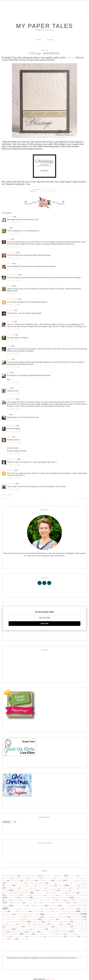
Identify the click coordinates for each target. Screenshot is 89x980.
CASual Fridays (71, 881)
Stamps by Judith (41, 924)
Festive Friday (64, 890)
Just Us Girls (64, 898)
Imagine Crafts (62, 895)
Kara (9, 388)
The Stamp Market (12, 934)
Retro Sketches (77, 917)
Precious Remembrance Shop (28, 914)
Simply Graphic (36, 922)
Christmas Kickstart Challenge (15, 883)
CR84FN (83, 885)
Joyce (9, 346)
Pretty (47, 914)
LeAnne (10, 286)
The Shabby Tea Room (80, 932)
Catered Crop (82, 881)
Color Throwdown (21, 886)
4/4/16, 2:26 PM (13, 329)
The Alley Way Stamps (23, 929)
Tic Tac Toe (28, 934)
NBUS (31, 906)
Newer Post (83, 498)
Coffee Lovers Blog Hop (63, 883)
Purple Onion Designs (60, 917)
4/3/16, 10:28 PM (14, 247)
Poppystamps (70, 911)
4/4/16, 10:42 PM (14, 409)
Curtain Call (65, 888)
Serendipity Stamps (78, 919)
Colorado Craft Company (45, 885)
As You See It (83, 876)
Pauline (9, 437)
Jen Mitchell (11, 484)
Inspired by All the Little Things (43, 898)
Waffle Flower (58, 936)
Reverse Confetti (30, 919)
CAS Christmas (15, 881)
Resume (50, 40)
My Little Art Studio (20, 906)
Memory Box (17, 903)
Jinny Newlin (11, 399)
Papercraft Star (66, 906)
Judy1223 (10, 321)
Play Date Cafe (23, 911)
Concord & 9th (73, 886)
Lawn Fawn (16, 900)
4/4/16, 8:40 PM (13, 382)
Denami (74, 888)
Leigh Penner (11, 426)
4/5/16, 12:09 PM (14, 443)
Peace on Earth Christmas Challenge (30, 909)
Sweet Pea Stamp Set (14, 927)
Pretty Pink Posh (71, 914)
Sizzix (47, 922)
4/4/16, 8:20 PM (13, 367)
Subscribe (44, 623)
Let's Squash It (36, 900)
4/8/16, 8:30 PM (13, 489)
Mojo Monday (47, 903)
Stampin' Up (13, 924)
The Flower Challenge (17, 932)
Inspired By (25, 898)
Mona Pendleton (12, 299)
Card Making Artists (61, 878)
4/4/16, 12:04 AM (14, 280)
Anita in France (12, 459)
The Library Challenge (47, 932)
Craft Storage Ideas (12, 888)
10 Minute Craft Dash (10, 876)
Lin (8, 228)
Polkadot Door (36, 911)
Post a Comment (7, 495)
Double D (42, 890)
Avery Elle (8, 878)
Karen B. (10, 217)
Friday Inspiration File (40, 893)
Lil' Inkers (61, 900)
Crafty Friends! (26, 888)
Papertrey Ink (79, 905)
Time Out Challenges (49, 934)
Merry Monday (30, 903)
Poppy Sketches (48, 911)
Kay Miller (11, 470)
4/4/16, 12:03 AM (14, 269)
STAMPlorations (23, 924)
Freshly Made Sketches (20, 893)
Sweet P (65, 924)
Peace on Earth (13, 909)
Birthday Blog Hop (48, 878)
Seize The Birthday (49, 919)
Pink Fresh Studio (70, 909)
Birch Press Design (35, 878)
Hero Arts (25, 895)
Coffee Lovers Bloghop (79, 883)
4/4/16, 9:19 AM (13, 305)
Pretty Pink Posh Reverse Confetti (13, 917)
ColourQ (60, 885)
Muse (72, 903)
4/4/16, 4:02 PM (13, 354)
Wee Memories (72, 936)
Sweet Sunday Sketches (32, 927)
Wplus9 (12, 939)
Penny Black (46, 909)
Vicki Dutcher (12, 252)
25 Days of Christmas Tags (29, 876)
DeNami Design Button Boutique (25, 890)
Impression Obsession (51, 191)
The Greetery (33, 932)
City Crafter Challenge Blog (36, 883)
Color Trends (31, 886)
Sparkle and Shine (55, 922)
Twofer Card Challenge (18, 937)
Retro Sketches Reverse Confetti (12, 919)
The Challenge (52, 929)
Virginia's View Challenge (36, 937)
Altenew (60, 876)
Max (9, 903)
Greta (9, 239)
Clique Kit (52, 883)
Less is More (26, 900)
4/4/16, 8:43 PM (13, 394)
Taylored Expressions (62, 927)
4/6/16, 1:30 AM (13, 465)
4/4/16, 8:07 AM (13, 294)
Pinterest (13, 911)
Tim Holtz (38, 934)
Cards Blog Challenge (75, 878)
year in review (22, 939)
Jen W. (9, 359)
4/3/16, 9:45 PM (13, 222)
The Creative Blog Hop (65, 929)
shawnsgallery (6, 922)
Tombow (61, 934)
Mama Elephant (80, 900)
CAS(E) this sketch (44, 881)
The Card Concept (39, 929)
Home (38, 40)
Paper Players (40, 906)
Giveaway (83, 893)
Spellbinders (66, 922)
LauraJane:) (11, 335)
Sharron (10, 263)
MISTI (38, 903)
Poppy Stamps (58, 911)
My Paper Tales (44, 26)
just (56, 898)
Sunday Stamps (55, 924)
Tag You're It (46, 927)
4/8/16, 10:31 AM (14, 478)
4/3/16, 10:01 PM (14, 234)
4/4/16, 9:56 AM (13, 316)
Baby (15, 878)
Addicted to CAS (50, 876)
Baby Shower (23, 878)
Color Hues (9, 885)
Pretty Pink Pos (55, 914)
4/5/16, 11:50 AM (14, 431)
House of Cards (51, 895)
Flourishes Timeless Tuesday (79, 890)
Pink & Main (57, 909)
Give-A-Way (72, 893)
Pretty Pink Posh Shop (33, 917)
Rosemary (10, 310)
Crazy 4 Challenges (39, 888)
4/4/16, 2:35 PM (13, 341)
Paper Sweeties (53, 906)
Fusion (51, 893)
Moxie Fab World (60, 903)
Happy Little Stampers (13, 895)
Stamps (32, 924)
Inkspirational (12, 898)
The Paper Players (62, 931)
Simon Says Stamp (20, 922)
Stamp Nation (77, 922)
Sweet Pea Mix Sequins (79, 924)
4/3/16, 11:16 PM (14, 258)
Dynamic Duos (52, 890)
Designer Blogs (50, 979)
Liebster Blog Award (49, 900)
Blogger (79, 958)
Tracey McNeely (12, 275)
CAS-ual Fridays (29, 881)
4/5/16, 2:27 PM (13, 454)
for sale (7, 893)
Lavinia (7, 900)
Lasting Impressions (80, 898)
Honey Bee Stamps (38, 895)
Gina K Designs (60, 893)
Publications (47, 917)
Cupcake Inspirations (53, 888)
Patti (8, 372)
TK (8, 414)
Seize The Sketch (64, 919)
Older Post (6, 498)
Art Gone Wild (72, 876)
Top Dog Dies (70, 934)
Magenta (69, 900)
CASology (70, 58)
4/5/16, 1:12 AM (13, 420)
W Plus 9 (49, 937)
